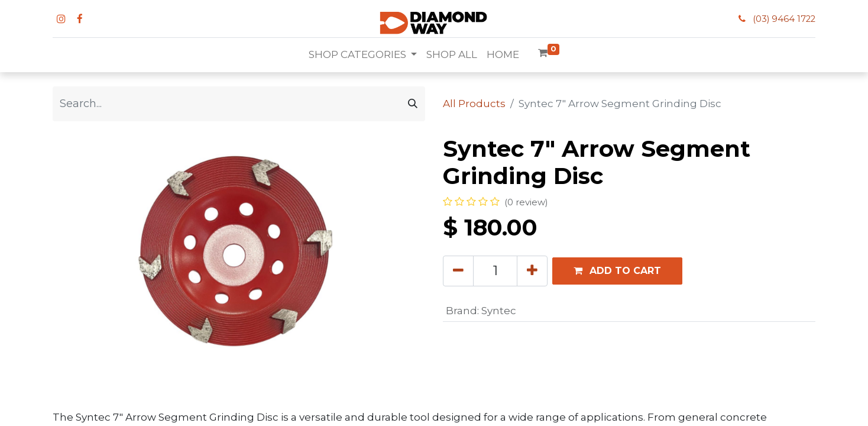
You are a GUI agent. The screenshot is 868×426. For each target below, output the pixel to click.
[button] (617, 271)
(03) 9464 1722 (784, 19)
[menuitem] (452, 55)
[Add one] (532, 271)
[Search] (413, 104)
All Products (474, 104)
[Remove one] (458, 271)
